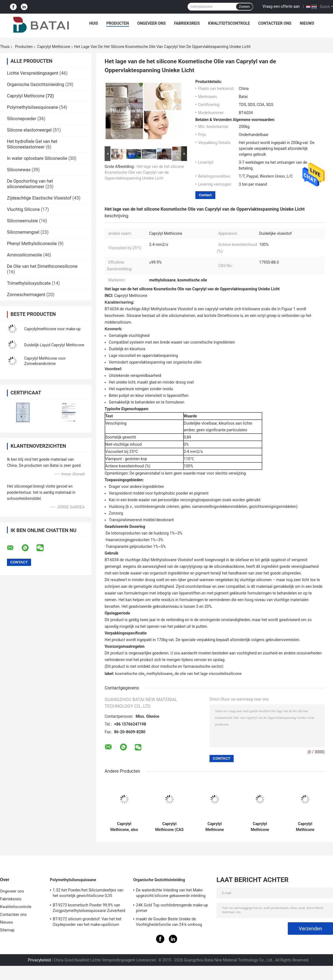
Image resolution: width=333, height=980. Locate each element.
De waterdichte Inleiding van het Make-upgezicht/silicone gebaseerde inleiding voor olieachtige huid (171, 894)
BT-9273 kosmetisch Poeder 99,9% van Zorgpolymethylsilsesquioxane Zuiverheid (89, 908)
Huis (94, 23)
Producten (118, 23)
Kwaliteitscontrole (229, 23)
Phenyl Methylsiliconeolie (32, 244)
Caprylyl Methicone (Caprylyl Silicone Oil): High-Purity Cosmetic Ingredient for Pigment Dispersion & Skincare (215, 827)
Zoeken (244, 7)
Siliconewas (19, 170)
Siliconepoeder (22, 119)
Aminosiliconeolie (24, 255)
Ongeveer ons (152, 23)
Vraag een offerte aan (281, 6)
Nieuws (307, 23)
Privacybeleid (39, 960)
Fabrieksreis (187, 23)
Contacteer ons (275, 23)
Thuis (5, 47)
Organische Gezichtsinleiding (36, 85)
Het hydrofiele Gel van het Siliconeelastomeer (32, 144)
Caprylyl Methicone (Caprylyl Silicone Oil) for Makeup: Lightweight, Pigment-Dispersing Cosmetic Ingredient (305, 827)
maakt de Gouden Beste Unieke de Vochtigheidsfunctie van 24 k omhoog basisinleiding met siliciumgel (169, 923)
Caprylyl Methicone (54, 47)
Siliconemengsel (23, 232)
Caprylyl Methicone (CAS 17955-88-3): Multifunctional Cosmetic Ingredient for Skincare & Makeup (169, 827)
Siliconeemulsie (22, 221)
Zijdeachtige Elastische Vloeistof (39, 198)
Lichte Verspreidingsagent (33, 73)
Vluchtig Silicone (23, 209)
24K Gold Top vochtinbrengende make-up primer (172, 908)
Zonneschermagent (26, 295)
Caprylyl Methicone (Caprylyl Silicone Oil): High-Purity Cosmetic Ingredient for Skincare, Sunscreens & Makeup (260, 827)
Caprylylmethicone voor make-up (52, 329)
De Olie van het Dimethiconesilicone (42, 266)
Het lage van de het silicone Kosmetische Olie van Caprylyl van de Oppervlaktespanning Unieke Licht (144, 172)
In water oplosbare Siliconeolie (37, 158)
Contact (205, 195)
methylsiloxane (160, 674)
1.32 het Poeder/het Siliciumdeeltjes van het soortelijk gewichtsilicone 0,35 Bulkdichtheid (88, 894)
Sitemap (7, 930)
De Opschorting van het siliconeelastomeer (30, 184)
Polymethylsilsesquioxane (32, 107)
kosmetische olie (130, 674)
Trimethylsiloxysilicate (29, 283)
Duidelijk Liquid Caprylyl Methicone (54, 345)
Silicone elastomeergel (29, 130)
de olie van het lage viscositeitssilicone (208, 674)
